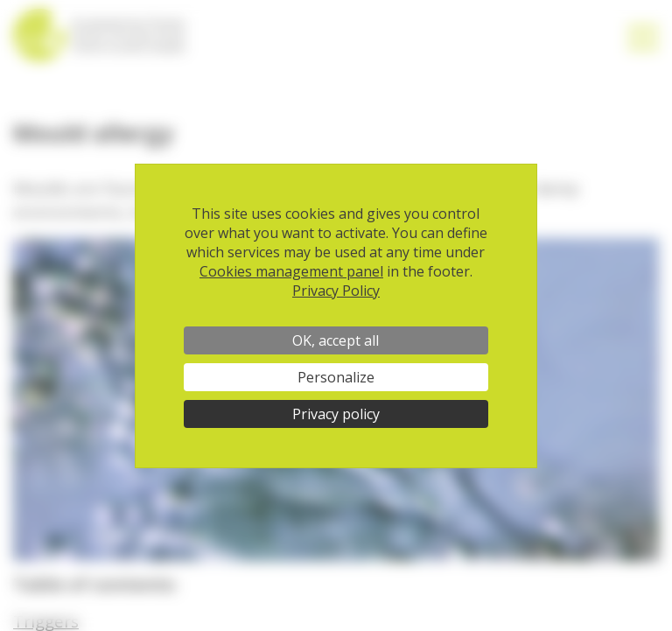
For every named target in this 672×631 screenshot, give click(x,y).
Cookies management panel (291, 271)
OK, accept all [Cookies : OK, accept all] (336, 340)
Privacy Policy (336, 291)
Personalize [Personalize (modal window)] (336, 377)
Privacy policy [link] (336, 414)
